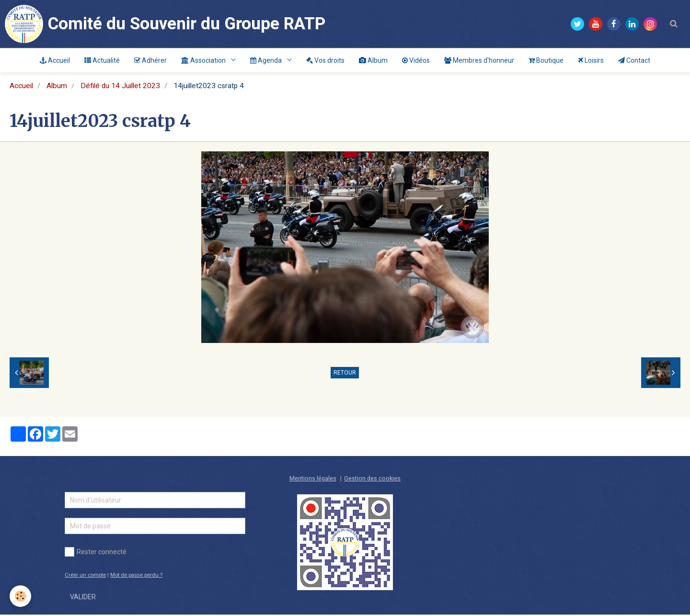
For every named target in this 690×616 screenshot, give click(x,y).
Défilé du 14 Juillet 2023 (120, 87)
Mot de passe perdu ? (136, 576)
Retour (345, 374)
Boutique (546, 60)
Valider (83, 598)
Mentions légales (313, 480)
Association (204, 60)
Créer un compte (85, 576)
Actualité (102, 60)
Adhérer (150, 60)
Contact (634, 60)
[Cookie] (20, 596)
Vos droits (325, 60)
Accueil (55, 60)
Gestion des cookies (372, 480)
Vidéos (416, 60)
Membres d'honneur (479, 60)
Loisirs (591, 60)
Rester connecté (96, 553)
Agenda (267, 60)
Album (373, 60)
